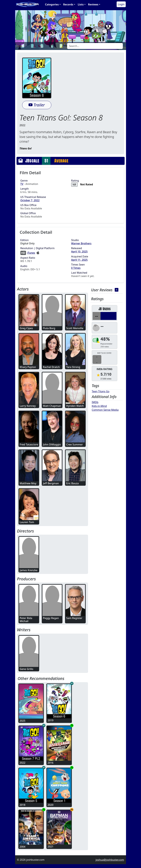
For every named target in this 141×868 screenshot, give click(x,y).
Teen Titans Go (101, 391)
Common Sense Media (105, 410)
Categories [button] (52, 4)
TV (22, 184)
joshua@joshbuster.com (110, 860)
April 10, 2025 (79, 252)
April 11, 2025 (79, 260)
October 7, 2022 (30, 200)
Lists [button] (81, 4)
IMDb (95, 402)
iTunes (31, 253)
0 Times (76, 268)
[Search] (95, 46)
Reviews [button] (93, 4)
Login (121, 4)
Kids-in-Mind (99, 406)
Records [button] (68, 4)
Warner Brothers (81, 243)
